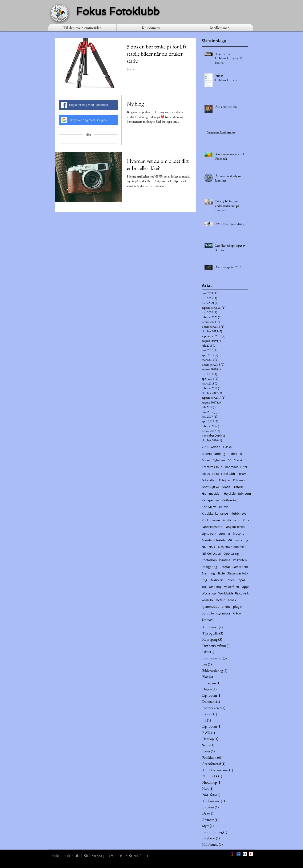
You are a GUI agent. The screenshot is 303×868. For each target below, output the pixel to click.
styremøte (223, 613)
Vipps (245, 587)
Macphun (240, 533)
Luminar (225, 533)
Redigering (209, 567)
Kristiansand (231, 520)
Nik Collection (211, 554)
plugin (238, 607)
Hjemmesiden (212, 493)
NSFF (212, 547)
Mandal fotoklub (213, 540)
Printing (225, 560)
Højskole (230, 493)
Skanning (208, 573)
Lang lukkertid (235, 527)
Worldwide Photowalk (234, 593)
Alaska (227, 447)
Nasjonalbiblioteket (232, 547)
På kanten (240, 560)
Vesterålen (232, 587)
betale (221, 600)
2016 (205, 447)
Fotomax (239, 480)
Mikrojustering (238, 540)
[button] (151, 28)
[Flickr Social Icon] (245, 854)
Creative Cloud (212, 467)
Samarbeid (240, 567)
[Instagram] (232, 854)
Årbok (237, 613)
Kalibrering (230, 500)
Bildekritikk (235, 454)
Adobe (216, 447)
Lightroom (209, 533)
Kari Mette (209, 507)
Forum (242, 474)
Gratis (226, 487)
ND (204, 547)
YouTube (208, 600)
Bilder (206, 460)
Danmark (231, 467)
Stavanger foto (237, 573)
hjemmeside (211, 607)
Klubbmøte (238, 513)
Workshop (209, 593)
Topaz (241, 580)
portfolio (208, 613)
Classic (239, 460)
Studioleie (217, 580)
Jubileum (245, 493)
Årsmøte (208, 620)
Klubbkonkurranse (215, 513)
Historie (238, 487)
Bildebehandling (213, 454)
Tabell (230, 580)
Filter (244, 467)
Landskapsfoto (212, 527)
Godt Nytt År (211, 487)
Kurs (246, 520)
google (232, 600)
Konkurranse (211, 520)
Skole (221, 573)
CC (229, 460)
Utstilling (215, 587)
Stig (204, 580)
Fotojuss (225, 480)
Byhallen (219, 460)
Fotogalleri (209, 480)
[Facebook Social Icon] (239, 854)
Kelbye (224, 507)
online (226, 607)
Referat (225, 567)
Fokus (206, 474)
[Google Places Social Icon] (251, 854)
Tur (204, 587)
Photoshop (209, 560)
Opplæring (231, 554)
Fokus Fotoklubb (224, 474)
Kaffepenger (211, 500)
